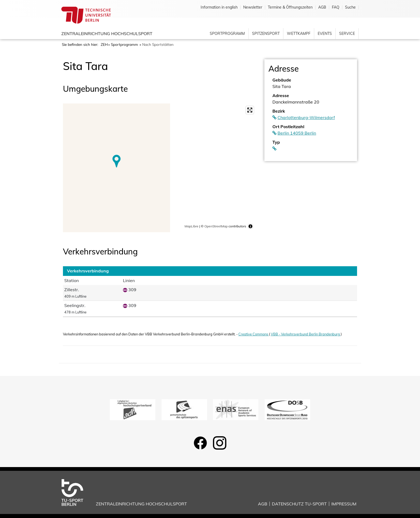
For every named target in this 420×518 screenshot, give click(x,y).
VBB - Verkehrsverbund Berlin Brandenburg (306, 334)
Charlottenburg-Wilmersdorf (306, 117)
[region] (160, 168)
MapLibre (192, 226)
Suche (350, 7)
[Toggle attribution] (250, 226)
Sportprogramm (227, 34)
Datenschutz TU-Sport (299, 504)
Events (325, 34)
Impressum (344, 504)
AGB (322, 7)
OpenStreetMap (216, 226)
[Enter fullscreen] (250, 110)
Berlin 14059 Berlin (297, 133)
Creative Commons (254, 334)
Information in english (219, 7)
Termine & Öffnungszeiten (290, 7)
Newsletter (253, 7)
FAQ (336, 7)
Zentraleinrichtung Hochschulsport (107, 34)
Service (347, 34)
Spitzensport (266, 34)
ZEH (104, 44)
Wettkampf (299, 34)
